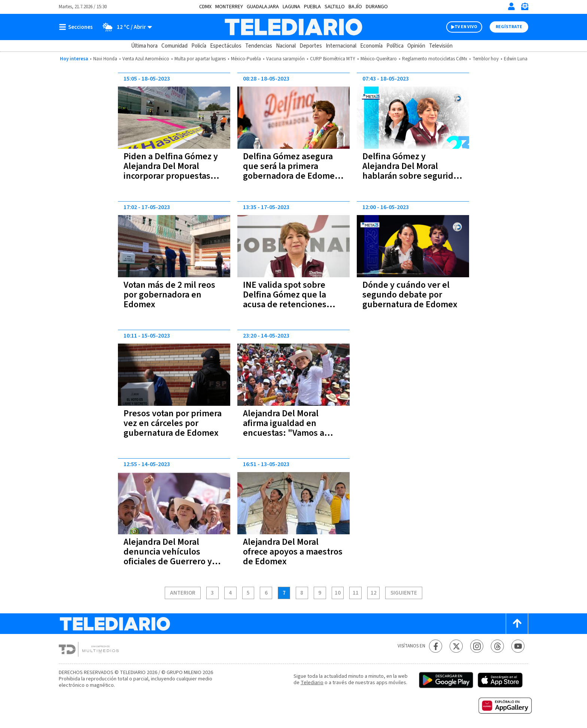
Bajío (355, 7)
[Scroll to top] (517, 624)
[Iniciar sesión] (511, 6)
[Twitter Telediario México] (456, 646)
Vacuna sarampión (285, 59)
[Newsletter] (524, 8)
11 (356, 593)
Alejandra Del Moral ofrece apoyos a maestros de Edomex (293, 552)
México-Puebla (246, 59)
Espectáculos (226, 46)
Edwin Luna (516, 59)
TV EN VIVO (466, 27)
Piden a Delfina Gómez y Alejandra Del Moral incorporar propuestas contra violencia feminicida (171, 176)
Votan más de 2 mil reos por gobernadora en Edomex (169, 295)
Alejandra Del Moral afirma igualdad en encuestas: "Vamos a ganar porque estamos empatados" (287, 433)
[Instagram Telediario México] (477, 646)
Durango (377, 7)
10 (338, 593)
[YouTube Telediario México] (518, 646)
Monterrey (229, 7)
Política (395, 46)
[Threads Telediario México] (497, 646)
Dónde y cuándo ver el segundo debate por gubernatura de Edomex (410, 295)
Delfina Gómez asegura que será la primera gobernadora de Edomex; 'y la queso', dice (292, 171)
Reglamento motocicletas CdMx (435, 59)
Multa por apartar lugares (200, 59)
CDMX (205, 7)
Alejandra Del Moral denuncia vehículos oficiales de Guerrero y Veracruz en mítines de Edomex (168, 561)
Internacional (341, 46)
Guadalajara (263, 7)
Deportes (311, 46)
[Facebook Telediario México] (436, 646)
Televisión (441, 46)
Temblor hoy (486, 59)
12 (374, 593)
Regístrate (509, 27)
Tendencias (259, 46)
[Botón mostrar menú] (77, 27)
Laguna (291, 7)
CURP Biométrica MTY (333, 59)
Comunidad (174, 46)
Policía (199, 46)
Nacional (286, 46)
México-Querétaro (379, 59)
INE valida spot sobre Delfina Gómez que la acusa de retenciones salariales (285, 300)
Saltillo (335, 7)
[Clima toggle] (125, 27)
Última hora (144, 46)
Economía (371, 46)
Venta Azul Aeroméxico (146, 59)
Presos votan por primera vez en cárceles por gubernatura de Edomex (173, 423)
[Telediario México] (293, 27)
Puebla (312, 7)
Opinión (416, 46)
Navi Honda (105, 59)
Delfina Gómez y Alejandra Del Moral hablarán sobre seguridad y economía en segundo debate (413, 176)
